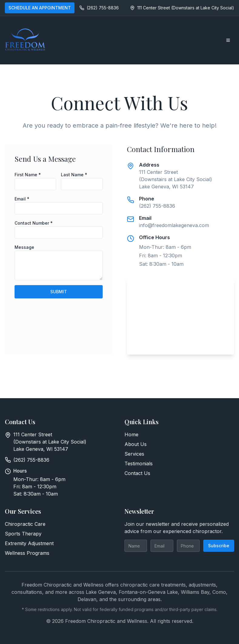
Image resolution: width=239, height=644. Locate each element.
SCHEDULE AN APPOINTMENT (40, 8)
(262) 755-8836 (157, 206)
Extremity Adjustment (29, 543)
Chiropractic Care (25, 524)
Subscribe (219, 546)
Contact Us (137, 473)
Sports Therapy (23, 534)
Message (24, 247)
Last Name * (74, 175)
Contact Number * (34, 223)
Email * (22, 199)
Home (131, 434)
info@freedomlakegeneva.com (174, 225)
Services (134, 454)
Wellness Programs (27, 553)
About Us (136, 444)
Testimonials (139, 463)
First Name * (28, 175)
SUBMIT (59, 292)
